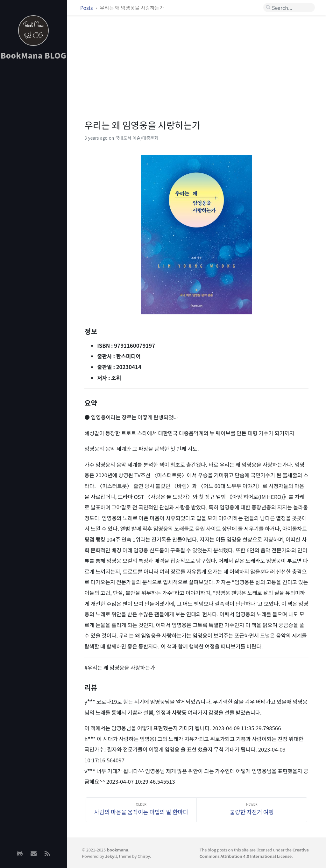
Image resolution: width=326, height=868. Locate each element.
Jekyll (111, 856)
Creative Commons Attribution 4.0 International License (254, 853)
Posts (87, 8)
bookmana (118, 850)
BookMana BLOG (34, 55)
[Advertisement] (33, 166)
